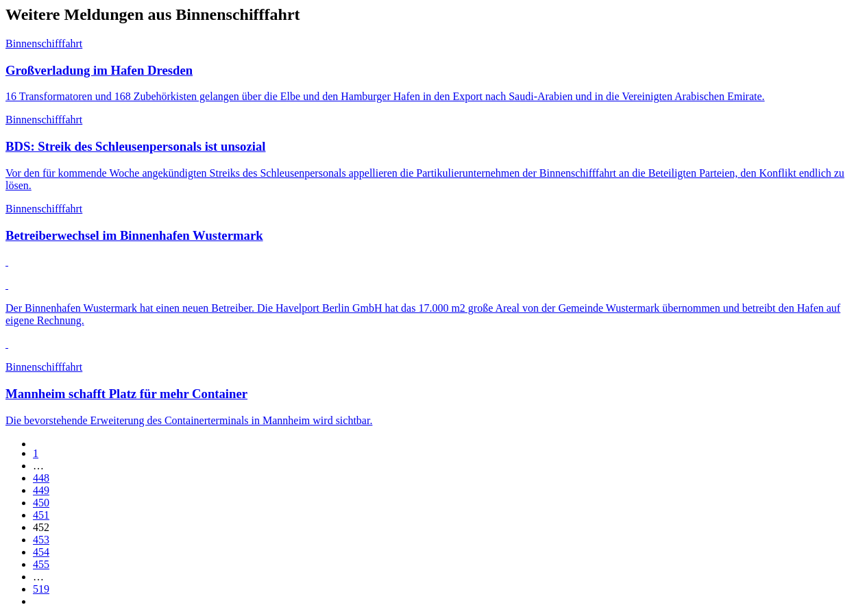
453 (41, 540)
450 (41, 503)
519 (41, 589)
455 (41, 564)
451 (41, 515)
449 (41, 490)
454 (41, 552)
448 (41, 478)
